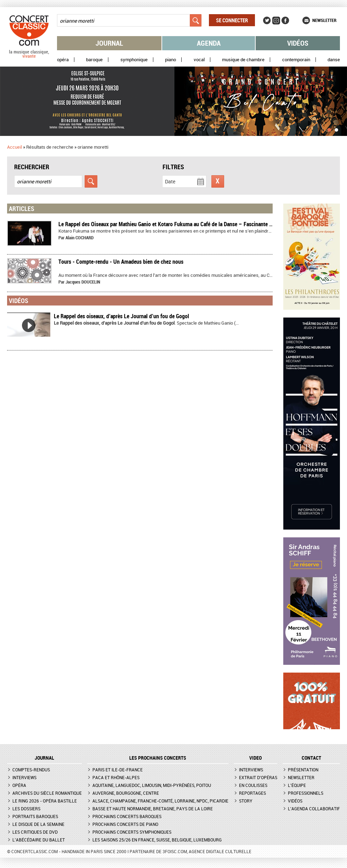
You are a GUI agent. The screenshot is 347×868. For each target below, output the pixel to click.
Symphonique (134, 60)
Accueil (15, 147)
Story (246, 801)
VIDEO (255, 758)
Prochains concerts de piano (125, 824)
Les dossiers (26, 809)
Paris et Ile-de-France (118, 770)
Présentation (303, 770)
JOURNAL (44, 758)
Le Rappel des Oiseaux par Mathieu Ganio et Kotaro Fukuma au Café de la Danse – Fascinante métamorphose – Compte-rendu (200, 224)
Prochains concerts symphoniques (132, 832)
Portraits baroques (35, 816)
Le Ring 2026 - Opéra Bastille (45, 801)
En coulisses (253, 785)
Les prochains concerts (158, 758)
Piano (170, 60)
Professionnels (306, 793)
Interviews (24, 777)
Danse (334, 60)
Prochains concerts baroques (127, 816)
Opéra (63, 60)
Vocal (199, 60)
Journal (109, 43)
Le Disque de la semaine (38, 824)
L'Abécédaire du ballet (39, 840)
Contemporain (296, 60)
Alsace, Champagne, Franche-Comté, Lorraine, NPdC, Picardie (160, 801)
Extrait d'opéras (258, 777)
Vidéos (298, 43)
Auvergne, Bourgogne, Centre (126, 793)
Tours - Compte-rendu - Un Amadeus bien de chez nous (121, 262)
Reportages (252, 793)
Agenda (209, 43)
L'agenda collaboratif (314, 809)
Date (170, 181)
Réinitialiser (218, 181)
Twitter (267, 21)
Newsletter (324, 20)
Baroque (94, 60)
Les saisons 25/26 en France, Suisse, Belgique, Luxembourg (157, 840)
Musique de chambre (243, 60)
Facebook (285, 21)
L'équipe (297, 785)
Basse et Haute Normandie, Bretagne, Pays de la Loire (153, 809)
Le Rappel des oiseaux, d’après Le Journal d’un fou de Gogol (121, 316)
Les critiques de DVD (35, 832)
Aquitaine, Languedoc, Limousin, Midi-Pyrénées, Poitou (152, 785)
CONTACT (311, 758)
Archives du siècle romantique (47, 793)
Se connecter (232, 20)
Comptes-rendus (31, 770)
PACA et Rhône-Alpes (116, 777)
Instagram (276, 21)
